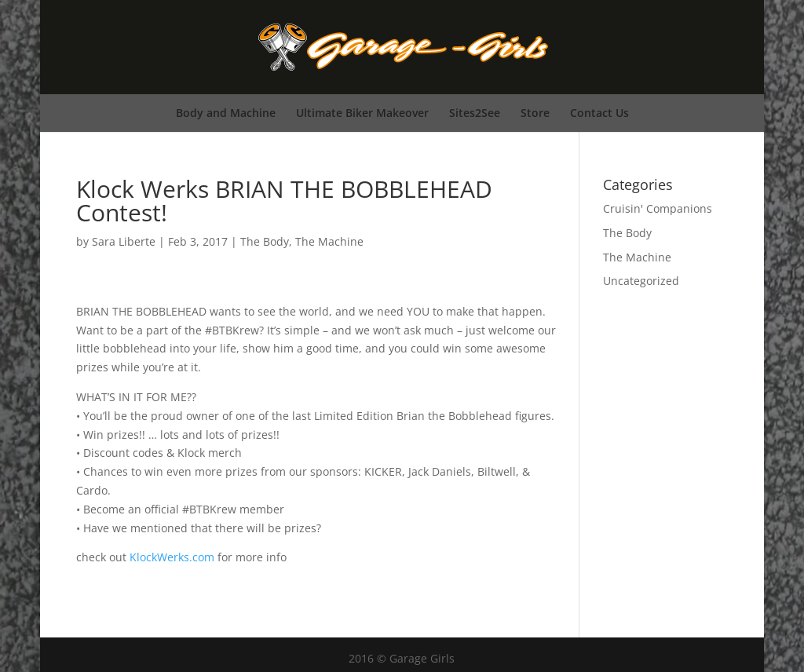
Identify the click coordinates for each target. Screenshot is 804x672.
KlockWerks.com (172, 557)
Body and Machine (226, 113)
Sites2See (475, 113)
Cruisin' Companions (658, 208)
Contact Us (599, 113)
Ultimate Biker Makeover (362, 113)
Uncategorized (641, 281)
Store (535, 113)
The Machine (329, 241)
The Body (265, 241)
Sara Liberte (124, 241)
